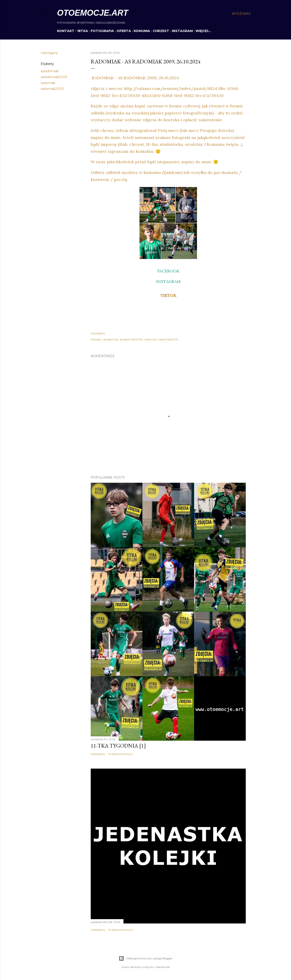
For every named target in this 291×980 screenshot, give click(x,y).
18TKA (83, 31)
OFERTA (124, 31)
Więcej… (203, 31)
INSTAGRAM (182, 31)
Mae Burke (163, 967)
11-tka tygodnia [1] (118, 746)
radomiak (48, 83)
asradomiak (50, 71)
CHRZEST (161, 31)
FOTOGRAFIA (102, 31)
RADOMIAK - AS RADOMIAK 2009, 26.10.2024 (135, 78)
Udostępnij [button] (49, 53)
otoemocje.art (93, 13)
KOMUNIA (142, 31)
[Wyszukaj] (241, 14)
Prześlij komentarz (121, 754)
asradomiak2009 (54, 77)
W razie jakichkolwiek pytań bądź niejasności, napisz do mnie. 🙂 (154, 162)
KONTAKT (66, 31)
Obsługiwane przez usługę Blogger (146, 958)
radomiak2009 (52, 89)
